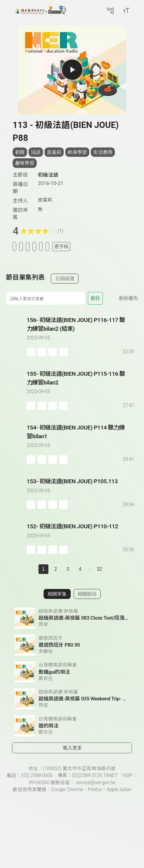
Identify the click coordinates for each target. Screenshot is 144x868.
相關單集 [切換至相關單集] (57, 594)
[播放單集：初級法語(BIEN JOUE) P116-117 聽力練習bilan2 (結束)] (16, 336)
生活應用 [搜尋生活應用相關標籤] (103, 152)
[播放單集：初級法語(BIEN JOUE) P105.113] (16, 493)
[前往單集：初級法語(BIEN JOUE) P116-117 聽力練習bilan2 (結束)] (81, 330)
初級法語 (48, 175)
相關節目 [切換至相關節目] (87, 594)
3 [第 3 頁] (68, 569)
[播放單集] (72, 70)
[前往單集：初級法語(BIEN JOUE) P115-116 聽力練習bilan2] (81, 384)
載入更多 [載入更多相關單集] (72, 748)
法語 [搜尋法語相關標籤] (36, 152)
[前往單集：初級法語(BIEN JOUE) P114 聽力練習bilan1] (81, 438)
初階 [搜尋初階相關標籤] (20, 152)
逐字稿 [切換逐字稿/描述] (61, 246)
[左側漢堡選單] (8, 11)
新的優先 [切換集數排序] (128, 298)
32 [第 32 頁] (99, 569)
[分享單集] (34, 246)
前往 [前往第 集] (95, 298)
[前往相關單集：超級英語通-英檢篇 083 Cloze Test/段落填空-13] (72, 618)
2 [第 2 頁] (56, 569)
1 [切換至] (43, 569)
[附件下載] (47, 246)
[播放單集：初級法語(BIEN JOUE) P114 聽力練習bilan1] (16, 444)
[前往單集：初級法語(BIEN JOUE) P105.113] (81, 487)
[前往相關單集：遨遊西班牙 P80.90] (72, 645)
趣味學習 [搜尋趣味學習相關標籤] (25, 163)
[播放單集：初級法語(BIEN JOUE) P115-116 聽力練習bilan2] (16, 390)
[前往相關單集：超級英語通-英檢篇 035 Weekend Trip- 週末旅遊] (72, 699)
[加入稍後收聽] (14, 246)
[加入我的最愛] (21, 246)
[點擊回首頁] (41, 11)
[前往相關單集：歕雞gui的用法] (72, 672)
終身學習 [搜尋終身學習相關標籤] (77, 152)
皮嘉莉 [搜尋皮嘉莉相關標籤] (54, 152)
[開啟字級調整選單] (126, 11)
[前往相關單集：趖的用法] (72, 726)
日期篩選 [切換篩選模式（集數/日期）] (65, 279)
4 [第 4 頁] (80, 569)
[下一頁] (112, 569)
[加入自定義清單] (28, 246)
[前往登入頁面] (138, 11)
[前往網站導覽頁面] (110, 11)
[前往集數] (46, 298)
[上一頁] (32, 569)
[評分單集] (41, 246)
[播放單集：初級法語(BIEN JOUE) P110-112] (16, 538)
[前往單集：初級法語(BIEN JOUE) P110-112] (81, 532)
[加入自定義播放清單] (42, 352)
